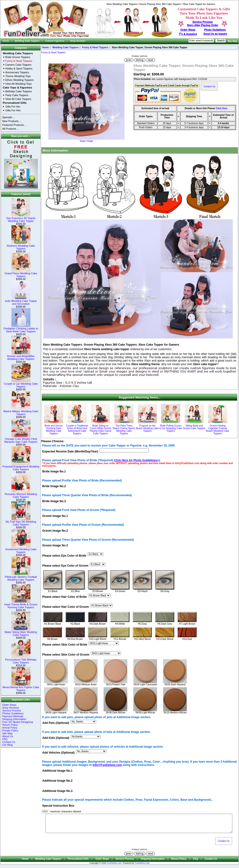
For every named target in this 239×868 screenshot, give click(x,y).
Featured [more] (21, 194)
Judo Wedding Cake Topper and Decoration (21, 301)
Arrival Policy (10, 728)
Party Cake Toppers (17, 95)
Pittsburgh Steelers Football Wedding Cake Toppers (21, 577)
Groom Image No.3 (55, 546)
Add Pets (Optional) (56, 723)
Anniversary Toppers (17, 72)
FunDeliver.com (114, 867)
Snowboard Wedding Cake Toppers (21, 549)
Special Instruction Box (58, 806)
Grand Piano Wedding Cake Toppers (21, 274)
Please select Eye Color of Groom (65, 566)
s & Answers (188, 34)
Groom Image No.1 (55, 516)
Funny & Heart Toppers (95, 47)
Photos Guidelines (13, 713)
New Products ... (12, 121)
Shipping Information (14, 719)
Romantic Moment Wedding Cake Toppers (21, 494)
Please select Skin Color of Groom (66, 655)
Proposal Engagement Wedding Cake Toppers (21, 467)
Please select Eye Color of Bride (64, 556)
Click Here (222, 108)
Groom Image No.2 (55, 531)
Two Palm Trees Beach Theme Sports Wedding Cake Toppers (124, 430)
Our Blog (7, 745)
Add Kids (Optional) (56, 738)
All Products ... (11, 129)
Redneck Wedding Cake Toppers (21, 246)
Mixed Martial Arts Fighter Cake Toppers (21, 687)
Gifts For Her (13, 107)
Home (6, 41)
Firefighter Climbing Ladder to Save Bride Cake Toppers (21, 329)
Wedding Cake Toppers (27, 41)
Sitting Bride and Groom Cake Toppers (194, 427)
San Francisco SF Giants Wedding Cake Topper (21, 218)
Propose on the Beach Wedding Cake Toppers (147, 428)
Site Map (232, 41)
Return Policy (10, 725)
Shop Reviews (78, 41)
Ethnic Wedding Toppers (19, 80)
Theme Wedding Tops (18, 76)
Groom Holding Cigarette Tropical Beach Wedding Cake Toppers (218, 430)
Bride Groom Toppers (18, 57)
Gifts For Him (13, 110)
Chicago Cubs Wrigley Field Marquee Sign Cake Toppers (21, 439)
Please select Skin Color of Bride (65, 645)
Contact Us (9, 742)
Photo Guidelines (215, 30)
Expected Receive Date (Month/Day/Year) (70, 451)
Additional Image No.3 (57, 791)
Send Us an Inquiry (215, 34)
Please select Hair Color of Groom (66, 607)
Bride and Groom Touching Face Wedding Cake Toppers (54, 430)
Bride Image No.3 (54, 501)
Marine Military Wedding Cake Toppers (21, 412)
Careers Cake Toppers (18, 65)
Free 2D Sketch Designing (17, 722)
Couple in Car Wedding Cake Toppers (21, 384)
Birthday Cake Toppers (18, 91)
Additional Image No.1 (57, 771)
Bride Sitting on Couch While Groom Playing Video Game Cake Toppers (101, 430)
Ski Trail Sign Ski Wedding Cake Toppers (21, 522)
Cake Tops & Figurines (17, 88)
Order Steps (188, 30)
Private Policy (10, 731)
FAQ (5, 739)
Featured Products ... (14, 125)
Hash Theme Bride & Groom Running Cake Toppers (21, 605)
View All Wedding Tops (18, 84)
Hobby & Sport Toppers (19, 69)
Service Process (12, 711)
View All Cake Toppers (18, 99)
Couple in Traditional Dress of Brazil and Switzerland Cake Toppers (77, 430)
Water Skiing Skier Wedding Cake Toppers (21, 632)
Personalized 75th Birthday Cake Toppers (21, 660)
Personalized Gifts (15, 103)
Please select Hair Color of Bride (65, 597)
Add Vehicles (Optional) (59, 753)
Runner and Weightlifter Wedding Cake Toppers (21, 356)
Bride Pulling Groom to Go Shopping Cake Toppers (171, 428)
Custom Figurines (55, 41)
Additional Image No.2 (57, 781)
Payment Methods (13, 716)
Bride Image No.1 (54, 471)
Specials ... (9, 117)
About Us (7, 736)
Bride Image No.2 (54, 486)
